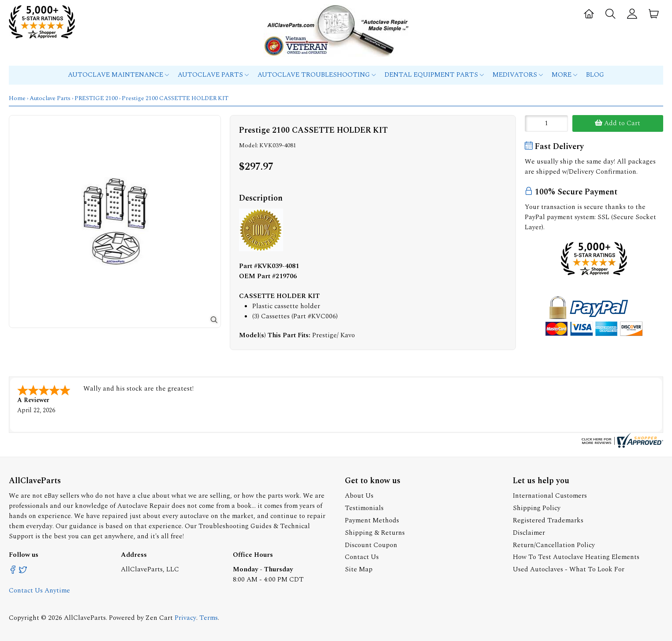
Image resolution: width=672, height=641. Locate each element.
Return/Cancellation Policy (554, 545)
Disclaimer (529, 533)
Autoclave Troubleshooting (317, 75)
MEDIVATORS (518, 75)
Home (17, 98)
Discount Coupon (371, 545)
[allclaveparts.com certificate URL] (621, 446)
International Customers (550, 496)
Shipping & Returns (375, 533)
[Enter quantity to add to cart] (546, 123)
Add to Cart (618, 123)
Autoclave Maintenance (118, 75)
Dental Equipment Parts (434, 75)
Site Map (359, 569)
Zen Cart (159, 618)
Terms (209, 618)
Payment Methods (372, 520)
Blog (595, 75)
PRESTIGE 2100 (96, 98)
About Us (359, 496)
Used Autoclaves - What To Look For (569, 569)
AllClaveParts (85, 618)
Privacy (185, 618)
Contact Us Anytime (39, 591)
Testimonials (364, 508)
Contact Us (362, 557)
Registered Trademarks (548, 520)
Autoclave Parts (213, 75)
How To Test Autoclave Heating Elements (576, 557)
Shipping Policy (537, 508)
